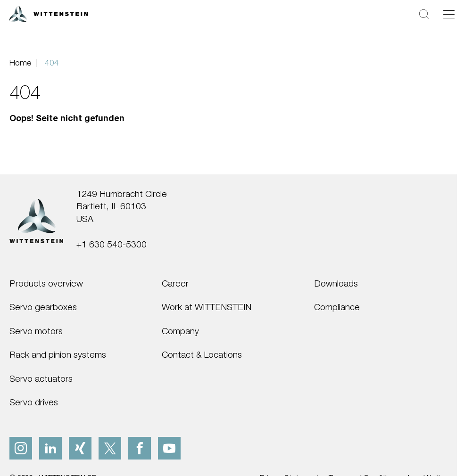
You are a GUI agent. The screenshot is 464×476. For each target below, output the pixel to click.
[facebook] (140, 448)
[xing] (80, 448)
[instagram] (21, 448)
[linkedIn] (50, 448)
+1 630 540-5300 (112, 244)
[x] (110, 448)
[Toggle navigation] (449, 14)
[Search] (424, 14)
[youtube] (169, 448)
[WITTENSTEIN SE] (49, 13)
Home (20, 62)
